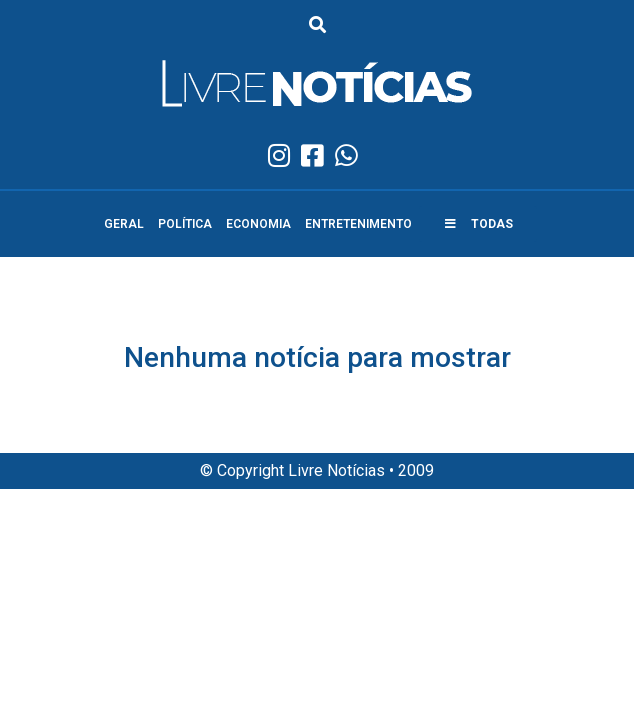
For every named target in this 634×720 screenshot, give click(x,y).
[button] (478, 224)
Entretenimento (358, 224)
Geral (124, 224)
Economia (258, 224)
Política (185, 224)
